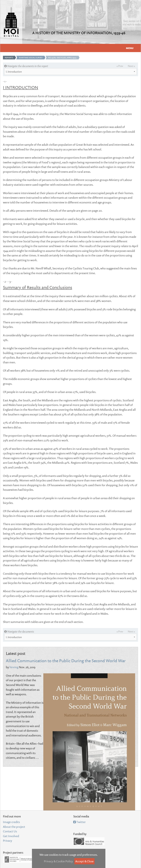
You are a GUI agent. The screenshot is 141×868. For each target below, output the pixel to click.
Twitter (79, 822)
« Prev (120, 66)
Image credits (11, 822)
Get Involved (11, 836)
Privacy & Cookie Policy (58, 861)
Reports (9, 58)
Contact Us (10, 831)
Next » (131, 66)
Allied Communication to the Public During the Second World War (66, 661)
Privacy (8, 841)
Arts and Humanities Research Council (89, 841)
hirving (14, 667)
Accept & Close (84, 861)
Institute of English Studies (21, 859)
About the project (14, 827)
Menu (130, 48)
